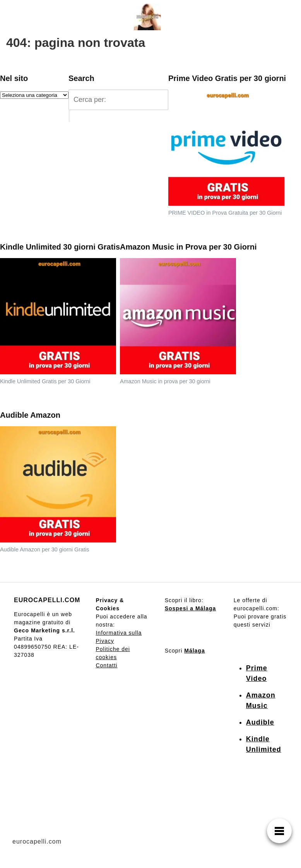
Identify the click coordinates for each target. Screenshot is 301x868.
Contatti (106, 665)
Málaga (194, 651)
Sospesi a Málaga (191, 608)
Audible (260, 722)
